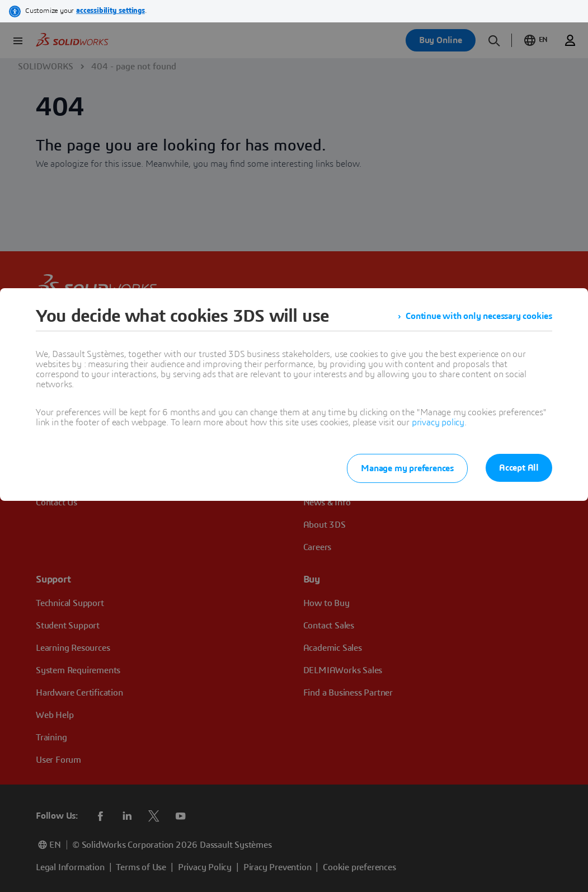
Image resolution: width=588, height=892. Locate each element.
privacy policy (438, 422)
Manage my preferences (407, 468)
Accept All (519, 468)
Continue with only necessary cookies (479, 316)
